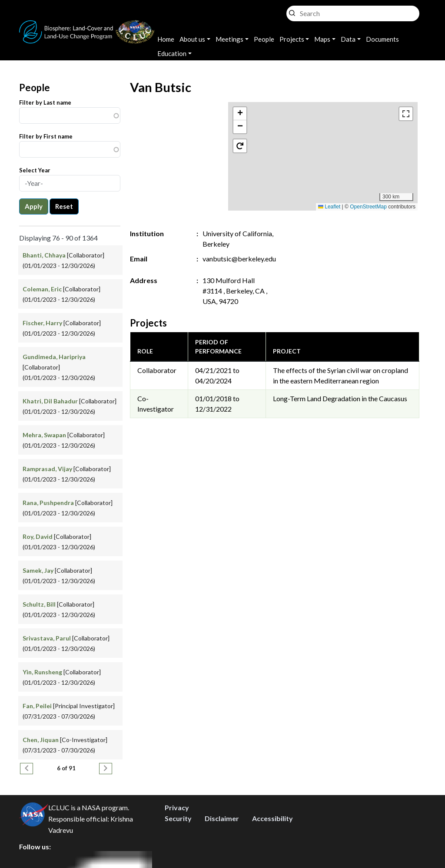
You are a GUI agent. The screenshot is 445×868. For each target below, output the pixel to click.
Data (348, 39)
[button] (323, 147)
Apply (34, 206)
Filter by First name (46, 136)
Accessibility (272, 818)
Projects (292, 39)
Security (178, 818)
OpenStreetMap (368, 207)
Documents (382, 39)
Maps (322, 39)
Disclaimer (222, 818)
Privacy (177, 807)
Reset (64, 206)
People (264, 39)
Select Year (35, 170)
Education (172, 53)
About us (192, 39)
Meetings (229, 39)
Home (166, 39)
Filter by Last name (45, 102)
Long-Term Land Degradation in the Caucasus (340, 398)
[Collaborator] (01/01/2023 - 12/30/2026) (59, 367)
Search (292, 11)
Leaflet (329, 207)
